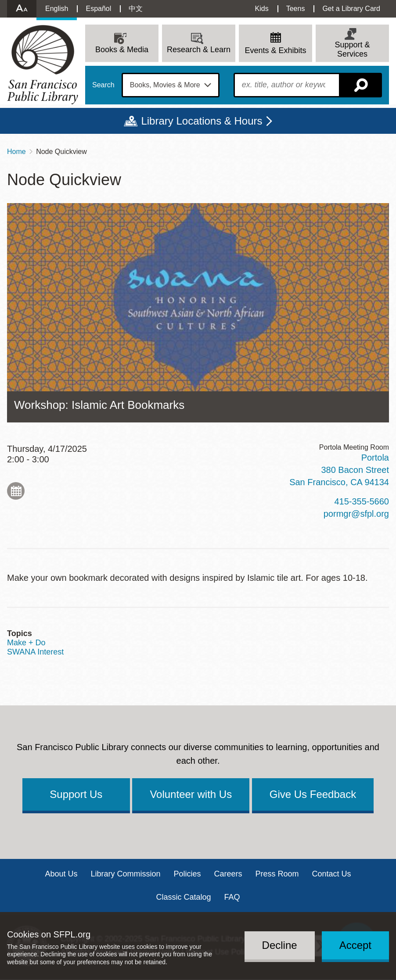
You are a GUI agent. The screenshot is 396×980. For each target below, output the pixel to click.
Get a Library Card (351, 9)
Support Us (76, 794)
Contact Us (332, 874)
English (57, 9)
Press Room (277, 874)
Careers (228, 874)
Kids (262, 9)
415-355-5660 (362, 501)
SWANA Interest (35, 652)
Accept (355, 945)
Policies (187, 874)
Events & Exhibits (275, 50)
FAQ (232, 897)
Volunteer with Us (191, 794)
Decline (280, 945)
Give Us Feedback (313, 794)
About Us (61, 874)
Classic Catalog (183, 897)
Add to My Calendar (16, 491)
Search (103, 85)
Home (16, 152)
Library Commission (125, 874)
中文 (136, 9)
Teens (296, 9)
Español (98, 9)
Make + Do (26, 643)
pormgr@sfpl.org (356, 514)
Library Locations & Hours (202, 121)
